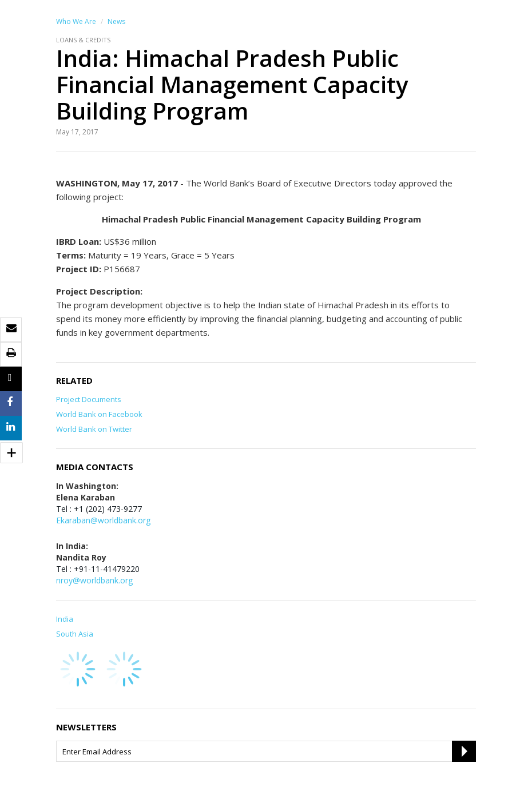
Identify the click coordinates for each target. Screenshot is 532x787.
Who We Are (76, 21)
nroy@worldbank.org (94, 580)
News (116, 21)
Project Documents (89, 399)
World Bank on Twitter (94, 429)
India (65, 619)
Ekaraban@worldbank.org (103, 520)
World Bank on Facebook (99, 414)
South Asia (75, 634)
